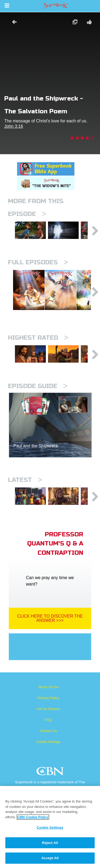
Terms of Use (48, 709)
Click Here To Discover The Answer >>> (50, 640)
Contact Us (48, 752)
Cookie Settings (48, 763)
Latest (25, 497)
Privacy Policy (48, 720)
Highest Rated (38, 351)
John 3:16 (14, 126)
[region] (50, 827)
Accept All (50, 858)
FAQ (48, 741)
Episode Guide (38, 404)
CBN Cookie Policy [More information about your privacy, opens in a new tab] (33, 817)
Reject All (50, 843)
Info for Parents (48, 731)
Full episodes (38, 266)
